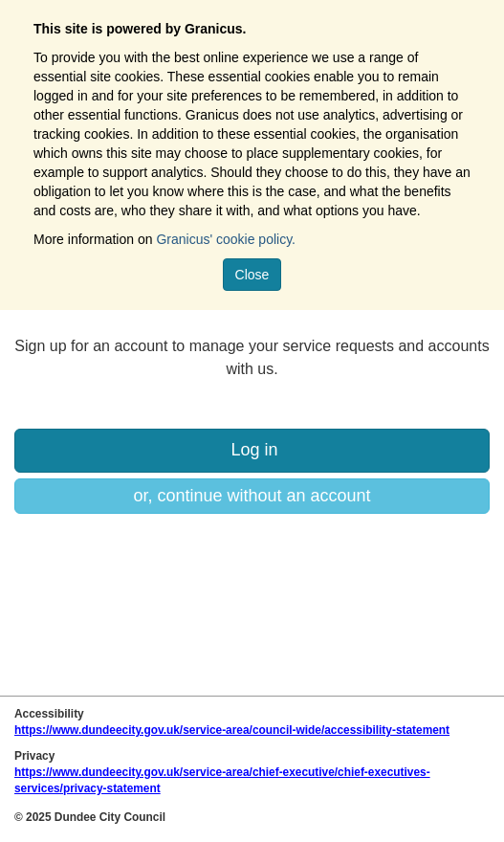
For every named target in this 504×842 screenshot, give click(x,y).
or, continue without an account (252, 496)
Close (252, 275)
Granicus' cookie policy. (226, 239)
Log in (252, 450)
